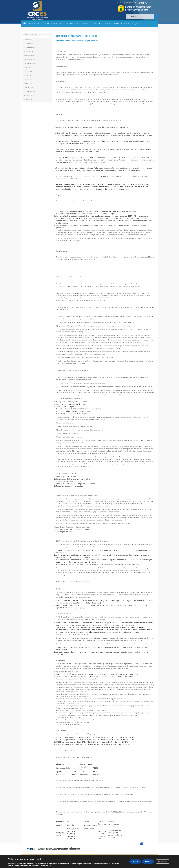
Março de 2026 (28, 44)
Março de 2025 (28, 88)
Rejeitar (147, 862)
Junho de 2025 (28, 76)
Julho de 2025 (28, 72)
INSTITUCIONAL (35, 24)
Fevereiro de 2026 (29, 48)
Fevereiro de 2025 (29, 92)
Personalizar (162, 862)
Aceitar (133, 862)
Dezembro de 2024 (30, 100)
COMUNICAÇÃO (96, 24)
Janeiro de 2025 (29, 96)
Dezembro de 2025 (30, 56)
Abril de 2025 (28, 84)
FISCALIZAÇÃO (56, 24)
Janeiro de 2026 (29, 52)
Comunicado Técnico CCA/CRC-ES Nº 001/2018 (77, 36)
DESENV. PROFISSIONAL (71, 24)
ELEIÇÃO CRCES (138, 24)
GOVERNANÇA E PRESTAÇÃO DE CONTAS (117, 24)
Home (25, 24)
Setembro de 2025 (29, 64)
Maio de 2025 (28, 80)
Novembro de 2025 (30, 60)
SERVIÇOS (85, 24)
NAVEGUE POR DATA (31, 34)
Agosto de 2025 (29, 68)
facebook (147, 845)
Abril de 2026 (28, 40)
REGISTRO (46, 24)
